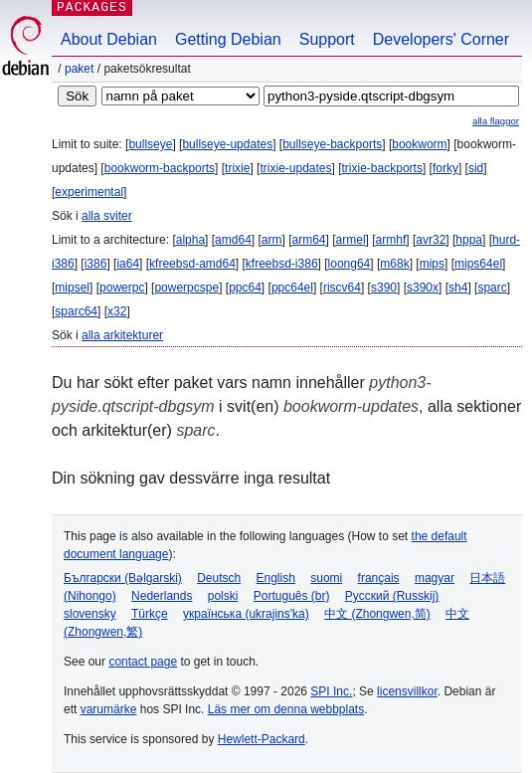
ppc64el (292, 288)
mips (432, 264)
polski (223, 596)
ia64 (128, 264)
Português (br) (292, 596)
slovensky (90, 614)
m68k (394, 264)
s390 (384, 288)
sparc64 (76, 311)
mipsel (72, 288)
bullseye (150, 144)
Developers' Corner (441, 39)
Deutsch (219, 578)
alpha (190, 240)
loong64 (350, 264)
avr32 (431, 240)
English (276, 578)
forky (445, 168)
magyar (435, 578)
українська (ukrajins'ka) (246, 614)
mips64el (478, 264)
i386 (96, 264)
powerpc (122, 288)
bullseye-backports (332, 144)
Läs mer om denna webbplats (286, 709)
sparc (492, 288)
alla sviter (107, 216)
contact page (143, 662)
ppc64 (245, 288)
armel (351, 240)
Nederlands (162, 596)
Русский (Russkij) (392, 596)
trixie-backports (382, 168)
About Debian (109, 39)
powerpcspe (186, 288)
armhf (391, 240)
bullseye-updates (227, 144)
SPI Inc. (331, 691)
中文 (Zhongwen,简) (377, 614)
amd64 (233, 240)
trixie (237, 168)
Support (327, 39)
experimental (89, 192)
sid (476, 168)
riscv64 (342, 288)
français (379, 578)
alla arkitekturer (122, 335)
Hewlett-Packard (262, 739)
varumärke (109, 709)
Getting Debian (228, 39)
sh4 (458, 288)
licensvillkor (407, 691)
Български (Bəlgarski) (123, 578)
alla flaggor (496, 121)
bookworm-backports (160, 168)
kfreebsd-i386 (282, 264)
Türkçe (150, 614)
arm (272, 240)
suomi (326, 578)
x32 (117, 311)
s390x (423, 288)
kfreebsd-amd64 (192, 264)
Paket (79, 69)
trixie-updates (295, 168)
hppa (469, 240)
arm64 (309, 240)
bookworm (419, 144)
